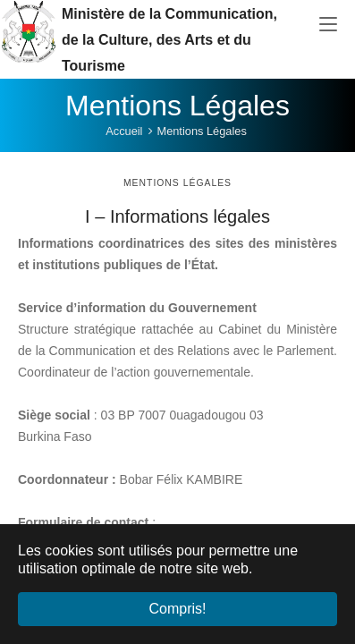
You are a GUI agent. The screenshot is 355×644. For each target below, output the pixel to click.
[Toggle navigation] (328, 25)
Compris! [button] (177, 609)
